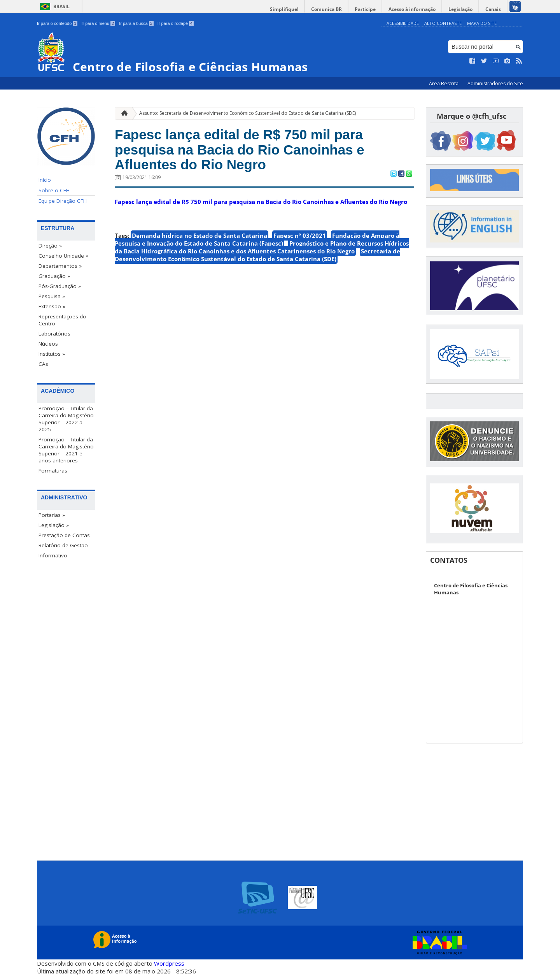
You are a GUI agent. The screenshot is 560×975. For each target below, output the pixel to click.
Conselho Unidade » (63, 256)
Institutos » (52, 354)
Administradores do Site (495, 83)
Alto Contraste (443, 23)
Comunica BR (326, 9)
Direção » (50, 246)
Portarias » (52, 515)
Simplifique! (284, 9)
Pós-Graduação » (60, 286)
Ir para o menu (98, 23)
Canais (493, 9)
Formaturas (53, 471)
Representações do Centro (62, 320)
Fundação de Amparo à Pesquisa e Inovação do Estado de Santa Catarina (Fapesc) (257, 239)
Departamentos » (60, 266)
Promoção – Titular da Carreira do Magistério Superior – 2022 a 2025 (66, 419)
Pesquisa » (52, 296)
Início (45, 180)
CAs (43, 364)
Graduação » (54, 276)
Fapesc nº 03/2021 (300, 235)
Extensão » (52, 306)
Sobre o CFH (54, 190)
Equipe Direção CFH (63, 201)
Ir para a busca (136, 23)
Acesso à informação (412, 9)
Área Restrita (444, 83)
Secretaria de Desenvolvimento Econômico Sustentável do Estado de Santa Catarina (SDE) (257, 255)
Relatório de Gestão (63, 545)
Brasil (61, 6)
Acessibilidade (403, 23)
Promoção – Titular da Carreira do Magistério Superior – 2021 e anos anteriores (66, 450)
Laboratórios (54, 334)
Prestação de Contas (64, 535)
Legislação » (54, 525)
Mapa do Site (482, 23)
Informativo (53, 555)
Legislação (460, 9)
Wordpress (169, 963)
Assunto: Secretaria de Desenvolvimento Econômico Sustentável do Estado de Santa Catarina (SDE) (248, 113)
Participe (365, 9)
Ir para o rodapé (176, 23)
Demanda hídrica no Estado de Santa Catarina (199, 235)
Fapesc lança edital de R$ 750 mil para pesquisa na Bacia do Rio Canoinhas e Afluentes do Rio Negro (240, 149)
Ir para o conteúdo (57, 23)
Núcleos (48, 344)
